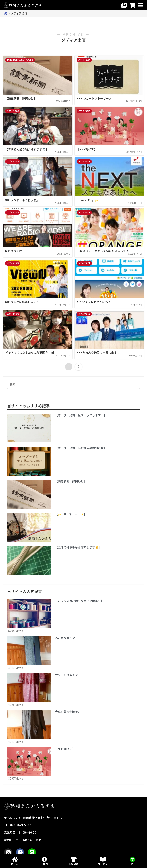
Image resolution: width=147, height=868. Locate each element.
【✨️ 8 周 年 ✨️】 (71, 514)
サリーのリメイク (67, 675)
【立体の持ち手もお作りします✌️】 (78, 547)
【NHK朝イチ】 (65, 749)
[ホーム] (6, 13)
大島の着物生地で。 (68, 712)
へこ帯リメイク (65, 638)
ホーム (15, 864)
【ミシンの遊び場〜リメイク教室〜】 (79, 601)
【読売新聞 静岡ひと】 (71, 481)
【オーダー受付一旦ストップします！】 (81, 415)
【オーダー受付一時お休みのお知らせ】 (81, 448)
